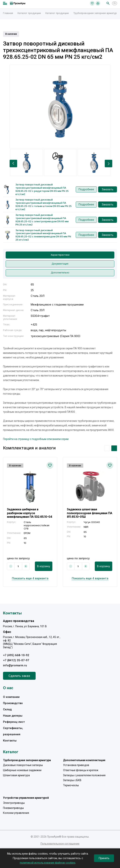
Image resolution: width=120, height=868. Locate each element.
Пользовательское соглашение (60, 844)
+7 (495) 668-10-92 (16, 655)
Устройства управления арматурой (26, 798)
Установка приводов (76, 765)
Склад (7, 709)
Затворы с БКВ (72, 780)
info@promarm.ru (15, 665)
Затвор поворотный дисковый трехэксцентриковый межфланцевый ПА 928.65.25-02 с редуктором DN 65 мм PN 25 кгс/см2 (42, 189)
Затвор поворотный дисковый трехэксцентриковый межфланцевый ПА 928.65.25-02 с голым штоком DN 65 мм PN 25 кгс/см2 (44, 204)
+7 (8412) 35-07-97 (16, 660)
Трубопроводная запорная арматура (96, 13)
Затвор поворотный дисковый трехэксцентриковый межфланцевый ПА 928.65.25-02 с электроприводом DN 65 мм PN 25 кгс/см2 (42, 220)
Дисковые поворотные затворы (23, 765)
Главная (8, 13)
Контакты (10, 741)
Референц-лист (14, 722)
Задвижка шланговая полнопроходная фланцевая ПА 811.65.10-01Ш (89, 513)
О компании (11, 697)
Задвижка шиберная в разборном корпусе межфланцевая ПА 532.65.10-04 (30, 513)
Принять (104, 858)
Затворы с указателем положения (84, 775)
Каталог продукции (29, 13)
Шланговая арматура (16, 775)
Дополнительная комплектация (84, 760)
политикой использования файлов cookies (48, 863)
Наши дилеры (13, 716)
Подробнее (86, 189)
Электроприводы (14, 803)
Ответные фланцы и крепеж (81, 770)
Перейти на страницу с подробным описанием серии (36, 439)
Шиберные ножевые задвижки (22, 770)
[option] (60, 106)
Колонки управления (16, 813)
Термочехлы (71, 785)
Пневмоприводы (13, 808)
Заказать (108, 189)
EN (115, 3)
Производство (13, 703)
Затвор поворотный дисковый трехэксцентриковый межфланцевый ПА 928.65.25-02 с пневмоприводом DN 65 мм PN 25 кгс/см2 (43, 235)
